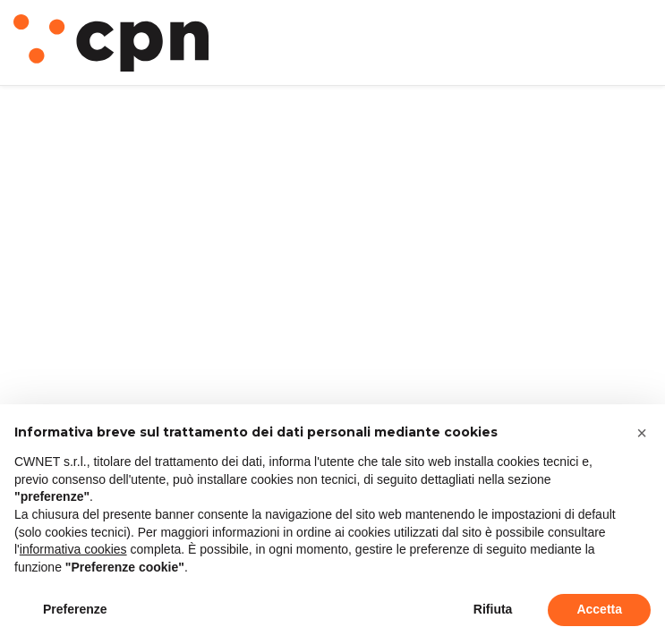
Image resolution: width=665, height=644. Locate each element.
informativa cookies (73, 549)
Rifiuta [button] (493, 609)
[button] (642, 433)
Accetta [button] (599, 609)
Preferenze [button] (75, 609)
